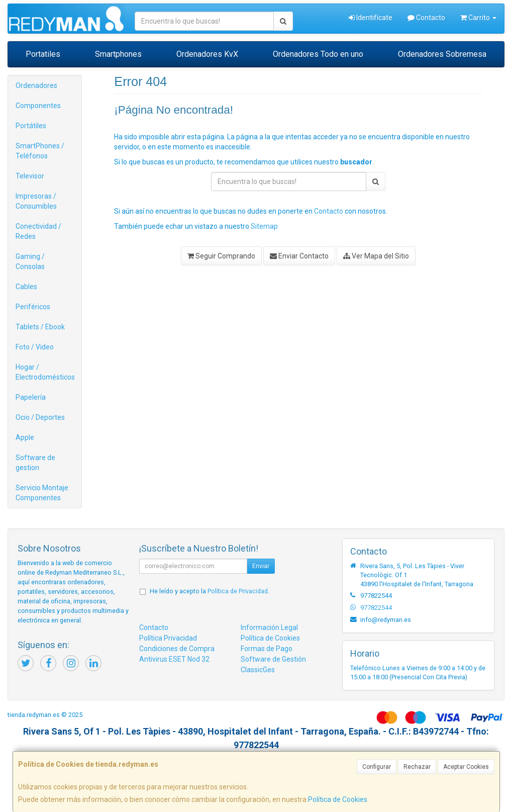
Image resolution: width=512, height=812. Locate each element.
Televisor (30, 176)
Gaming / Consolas (30, 261)
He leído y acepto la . (210, 591)
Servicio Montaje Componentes (42, 493)
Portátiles (31, 126)
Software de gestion (35, 463)
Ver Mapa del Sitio (376, 256)
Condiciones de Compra (177, 649)
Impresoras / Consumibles (36, 201)
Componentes (38, 106)
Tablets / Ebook (40, 327)
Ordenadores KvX (207, 54)
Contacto (426, 18)
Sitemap (264, 226)
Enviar (261, 566)
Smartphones (118, 54)
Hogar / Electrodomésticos (45, 372)
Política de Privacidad (238, 591)
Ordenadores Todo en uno (318, 54)
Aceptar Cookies (466, 767)
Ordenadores (36, 85)
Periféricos (33, 307)
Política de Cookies (338, 799)
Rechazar (417, 767)
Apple (25, 437)
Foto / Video (35, 347)
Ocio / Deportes (40, 417)
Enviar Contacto (299, 256)
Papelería (31, 397)
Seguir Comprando (221, 256)
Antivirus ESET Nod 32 (174, 659)
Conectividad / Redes (38, 231)
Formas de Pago (267, 649)
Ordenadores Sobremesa (442, 54)
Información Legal (269, 627)
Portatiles (43, 54)
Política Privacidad (168, 638)
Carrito (478, 18)
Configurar (377, 767)
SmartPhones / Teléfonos (40, 151)
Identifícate (371, 18)
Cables (26, 287)
